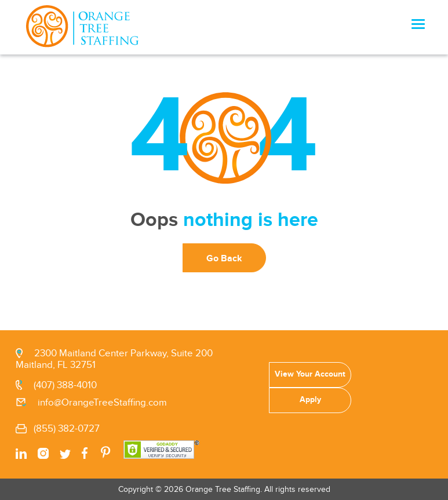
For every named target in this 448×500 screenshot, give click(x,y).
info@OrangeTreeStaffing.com (102, 403)
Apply (310, 399)
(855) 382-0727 (67, 429)
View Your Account (310, 374)
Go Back (224, 258)
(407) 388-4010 (65, 385)
